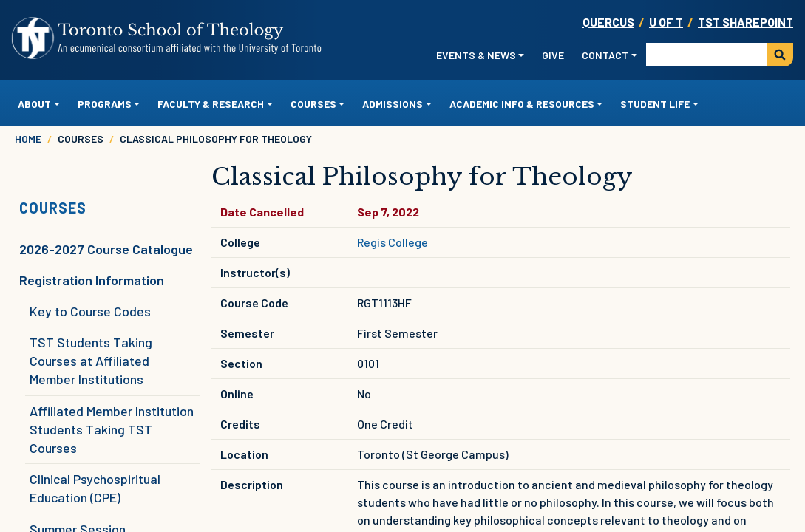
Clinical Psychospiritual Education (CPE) (95, 488)
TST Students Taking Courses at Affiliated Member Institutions (91, 361)
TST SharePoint (745, 22)
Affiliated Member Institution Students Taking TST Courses (112, 429)
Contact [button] (605, 55)
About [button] (34, 104)
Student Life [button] (655, 104)
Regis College (393, 242)
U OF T (666, 22)
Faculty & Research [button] (211, 104)
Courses (53, 208)
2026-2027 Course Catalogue (106, 249)
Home (28, 139)
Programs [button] (105, 104)
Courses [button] (313, 104)
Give (553, 55)
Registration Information (92, 280)
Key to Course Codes (90, 311)
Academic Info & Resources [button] (522, 104)
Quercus (608, 22)
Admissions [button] (393, 104)
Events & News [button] (476, 55)
